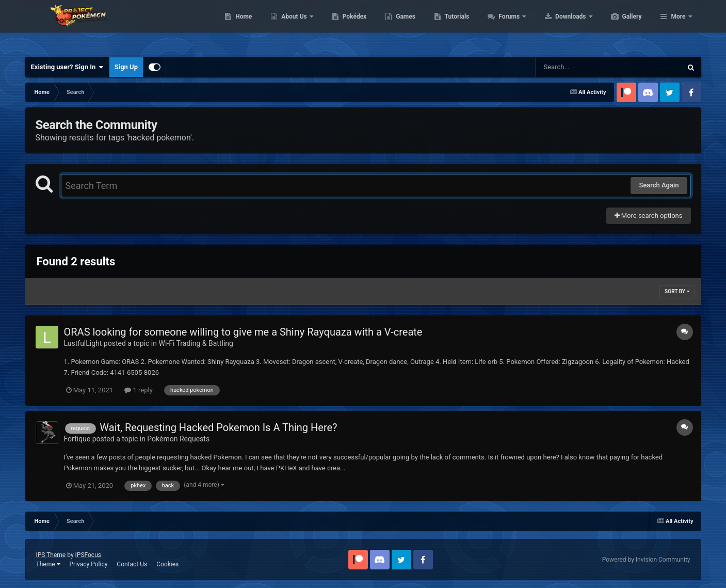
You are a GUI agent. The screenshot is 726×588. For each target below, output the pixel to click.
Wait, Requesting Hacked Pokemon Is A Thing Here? (218, 427)
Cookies (167, 564)
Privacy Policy (88, 564)
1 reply (139, 390)
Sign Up (126, 67)
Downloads (620, 26)
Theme (48, 564)
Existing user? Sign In (67, 67)
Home (292, 26)
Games (454, 26)
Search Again (659, 185)
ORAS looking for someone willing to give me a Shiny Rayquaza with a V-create (243, 332)
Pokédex (404, 26)
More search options (649, 216)
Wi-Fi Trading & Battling (196, 343)
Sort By (677, 291)
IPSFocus (88, 555)
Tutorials (506, 26)
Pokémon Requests (178, 439)
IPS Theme (51, 555)
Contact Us (132, 564)
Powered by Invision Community (646, 560)
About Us (343, 26)
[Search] (583, 67)
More (678, 26)
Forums (559, 26)
